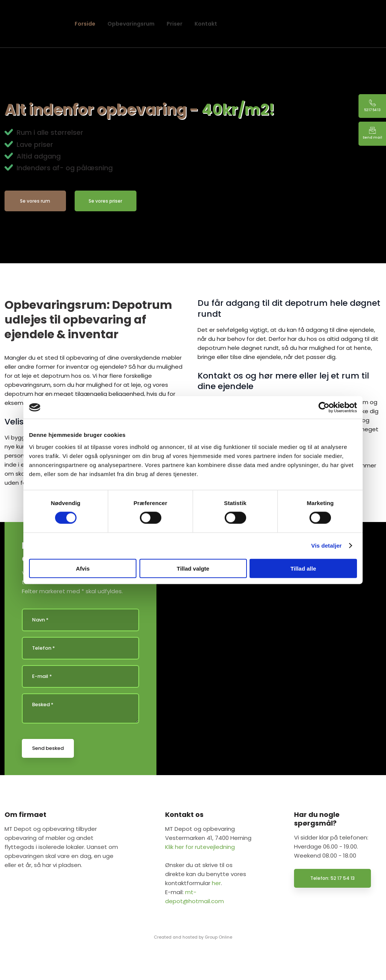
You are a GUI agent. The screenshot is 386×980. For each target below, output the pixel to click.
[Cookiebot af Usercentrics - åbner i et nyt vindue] (324, 408)
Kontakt (206, 24)
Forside (85, 24)
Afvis (83, 568)
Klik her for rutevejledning (200, 847)
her (216, 883)
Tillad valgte (193, 568)
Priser (175, 24)
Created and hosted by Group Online (193, 937)
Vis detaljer (327, 546)
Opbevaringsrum (131, 24)
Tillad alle (303, 568)
